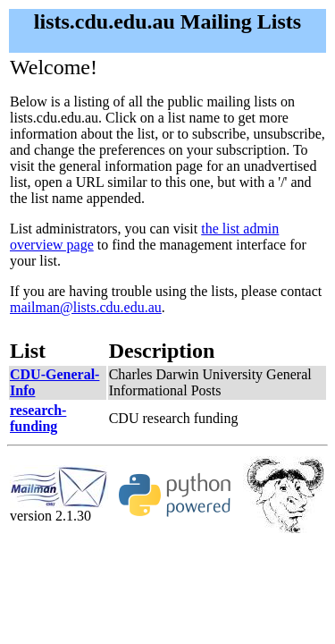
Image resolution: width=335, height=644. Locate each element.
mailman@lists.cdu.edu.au (86, 307)
